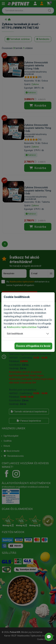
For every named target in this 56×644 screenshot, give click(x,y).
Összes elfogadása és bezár (33, 346)
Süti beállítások (15, 334)
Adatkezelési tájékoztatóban (22, 327)
